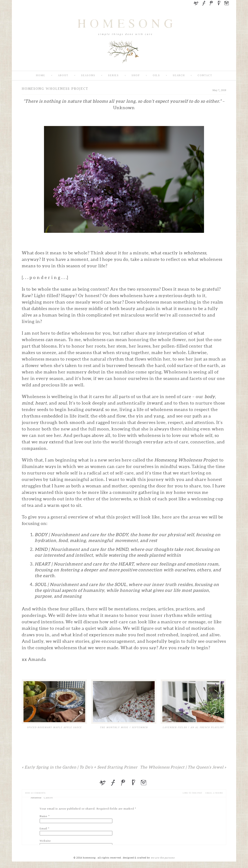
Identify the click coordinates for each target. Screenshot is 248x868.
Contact (205, 76)
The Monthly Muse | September (124, 727)
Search (179, 76)
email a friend (214, 793)
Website (45, 841)
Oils (156, 76)
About (63, 76)
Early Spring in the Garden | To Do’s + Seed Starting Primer (80, 767)
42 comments (35, 793)
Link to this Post (192, 793)
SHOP (136, 76)
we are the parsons (163, 858)
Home (41, 76)
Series (113, 76)
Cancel (48, 798)
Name (44, 816)
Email (43, 829)
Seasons (88, 76)
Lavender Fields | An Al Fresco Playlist (193, 727)
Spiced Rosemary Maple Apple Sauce (54, 727)
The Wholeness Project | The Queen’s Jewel (183, 767)
